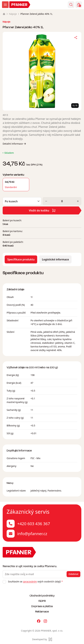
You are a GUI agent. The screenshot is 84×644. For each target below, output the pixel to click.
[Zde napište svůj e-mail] (42, 574)
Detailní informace (14, 144)
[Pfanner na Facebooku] (39, 621)
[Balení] (22, 201)
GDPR (42, 601)
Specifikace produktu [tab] (21, 259)
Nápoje (13, 14)
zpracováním (30, 582)
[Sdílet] (76, 38)
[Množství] (62, 201)
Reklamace (42, 611)
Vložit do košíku (42, 210)
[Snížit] (46, 201)
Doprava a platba (42, 606)
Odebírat (73, 574)
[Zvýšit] (78, 201)
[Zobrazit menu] (5, 5)
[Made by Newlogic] (42, 639)
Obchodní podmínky (42, 595)
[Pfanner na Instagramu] (45, 621)
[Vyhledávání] (71, 5)
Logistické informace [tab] (55, 259)
